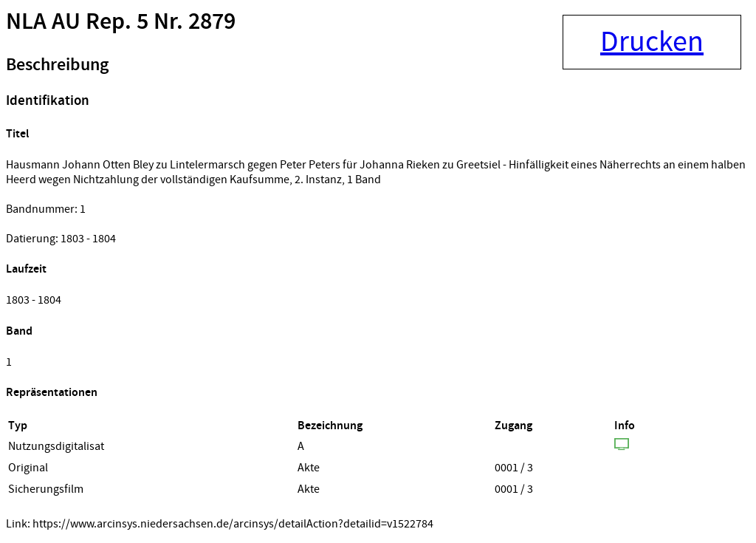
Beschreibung (57, 65)
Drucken (652, 42)
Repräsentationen (52, 393)
